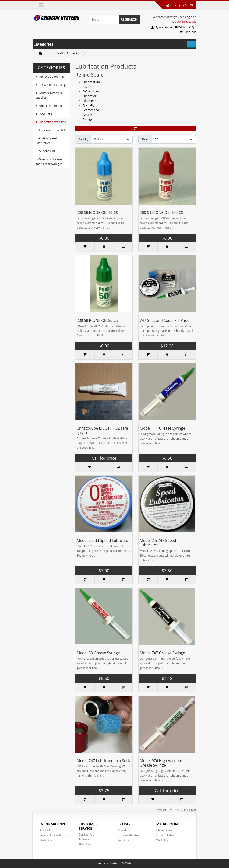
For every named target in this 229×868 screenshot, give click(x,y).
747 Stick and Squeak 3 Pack (164, 320)
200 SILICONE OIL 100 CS (161, 213)
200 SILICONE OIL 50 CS (97, 320)
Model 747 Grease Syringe (162, 653)
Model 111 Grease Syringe (162, 428)
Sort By (83, 139)
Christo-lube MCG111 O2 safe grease (102, 430)
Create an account (184, 22)
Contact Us (86, 834)
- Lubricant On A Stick (51, 130)
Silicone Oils (91, 101)
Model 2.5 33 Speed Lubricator (103, 540)
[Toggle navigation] (41, 5)
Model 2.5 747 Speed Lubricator (158, 543)
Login (189, 17)
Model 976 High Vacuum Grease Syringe (161, 763)
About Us (46, 830)
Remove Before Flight (51, 77)
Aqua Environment (49, 106)
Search (129, 19)
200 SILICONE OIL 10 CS (97, 213)
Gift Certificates (128, 835)
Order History (166, 835)
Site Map (85, 844)
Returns (84, 839)
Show (145, 139)
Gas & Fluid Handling (51, 85)
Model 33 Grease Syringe (98, 653)
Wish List (163, 840)
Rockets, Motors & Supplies (49, 95)
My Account (165, 830)
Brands (122, 830)
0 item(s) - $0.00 (179, 5)
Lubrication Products (65, 53)
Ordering (46, 840)
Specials (123, 840)
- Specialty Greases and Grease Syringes (49, 162)
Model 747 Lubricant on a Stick (103, 761)
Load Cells (44, 114)
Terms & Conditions (54, 835)
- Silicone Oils (45, 151)
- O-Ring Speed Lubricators (46, 141)
